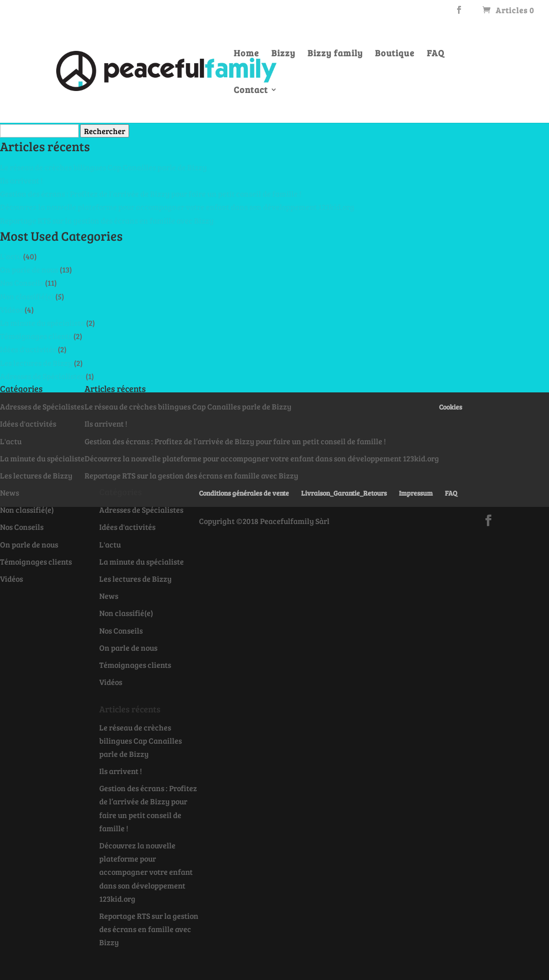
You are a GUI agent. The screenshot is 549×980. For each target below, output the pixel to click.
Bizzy (283, 54)
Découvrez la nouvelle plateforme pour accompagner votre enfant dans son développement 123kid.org (177, 207)
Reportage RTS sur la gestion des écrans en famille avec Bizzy (107, 220)
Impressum (416, 493)
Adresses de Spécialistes (42, 376)
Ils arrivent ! (21, 180)
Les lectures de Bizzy (36, 363)
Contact (251, 91)
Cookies (450, 407)
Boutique (395, 54)
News (10, 492)
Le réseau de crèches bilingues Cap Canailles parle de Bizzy (103, 167)
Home (246, 54)
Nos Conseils (22, 283)
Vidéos (11, 309)
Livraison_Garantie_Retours (344, 493)
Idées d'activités (28, 349)
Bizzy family (335, 54)
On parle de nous (29, 269)
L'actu (11, 256)
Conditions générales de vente (244, 493)
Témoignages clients (36, 336)
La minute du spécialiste (42, 323)
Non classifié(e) (27, 296)
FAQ (436, 54)
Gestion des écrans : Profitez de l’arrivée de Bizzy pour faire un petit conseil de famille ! (151, 194)
